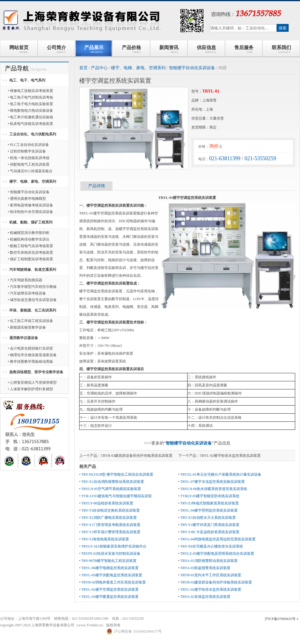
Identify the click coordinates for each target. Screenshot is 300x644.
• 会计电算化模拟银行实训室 (30, 348)
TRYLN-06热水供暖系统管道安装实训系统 (214, 489)
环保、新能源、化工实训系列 (33, 310)
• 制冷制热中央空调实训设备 (30, 212)
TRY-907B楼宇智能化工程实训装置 (109, 561)
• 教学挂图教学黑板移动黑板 (30, 362)
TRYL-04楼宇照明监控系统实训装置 (209, 510)
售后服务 (244, 49)
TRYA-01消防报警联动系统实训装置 (209, 561)
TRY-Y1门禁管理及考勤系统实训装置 (111, 525)
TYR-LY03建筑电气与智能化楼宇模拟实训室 (117, 496)
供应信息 (206, 49)
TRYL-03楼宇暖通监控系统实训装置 (110, 597)
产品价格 (131, 49)
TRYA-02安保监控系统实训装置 (205, 597)
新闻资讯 (169, 49)
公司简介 (56, 49)
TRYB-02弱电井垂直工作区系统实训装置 (114, 582)
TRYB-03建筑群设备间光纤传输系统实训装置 (137, 456)
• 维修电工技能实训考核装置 (30, 91)
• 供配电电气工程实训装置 (29, 164)
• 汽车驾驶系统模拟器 (25, 280)
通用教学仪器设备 (24, 338)
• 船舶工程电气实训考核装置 (30, 246)
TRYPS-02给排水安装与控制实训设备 (111, 554)
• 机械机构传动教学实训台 (29, 239)
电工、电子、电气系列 (27, 80)
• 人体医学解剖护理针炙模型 (30, 389)
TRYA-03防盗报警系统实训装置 (205, 568)
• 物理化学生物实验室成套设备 (32, 355)
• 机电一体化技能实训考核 (29, 158)
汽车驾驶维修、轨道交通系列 (33, 270)
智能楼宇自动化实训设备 (192, 68)
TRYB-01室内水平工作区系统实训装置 (211, 575)
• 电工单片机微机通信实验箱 (30, 117)
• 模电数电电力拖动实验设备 (30, 111)
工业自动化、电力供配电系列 (33, 134)
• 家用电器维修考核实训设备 (30, 205)
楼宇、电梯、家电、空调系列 (33, 182)
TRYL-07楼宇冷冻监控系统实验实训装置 (213, 482)
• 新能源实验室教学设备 (27, 327)
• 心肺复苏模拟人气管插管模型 (32, 383)
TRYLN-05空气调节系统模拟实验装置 (111, 489)
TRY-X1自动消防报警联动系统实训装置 (113, 482)
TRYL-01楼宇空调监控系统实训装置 (110, 589)
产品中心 (99, 68)
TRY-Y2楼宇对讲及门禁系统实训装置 (210, 525)
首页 (83, 68)
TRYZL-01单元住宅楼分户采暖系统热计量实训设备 (221, 474)
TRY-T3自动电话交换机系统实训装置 (111, 510)
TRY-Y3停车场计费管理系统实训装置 (111, 532)
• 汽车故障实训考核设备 (27, 293)
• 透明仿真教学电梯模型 (27, 199)
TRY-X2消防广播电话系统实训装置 (109, 518)
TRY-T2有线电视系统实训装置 (105, 539)
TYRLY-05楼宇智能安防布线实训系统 (210, 496)
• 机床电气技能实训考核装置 (30, 124)
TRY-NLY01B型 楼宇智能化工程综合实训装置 (117, 474)
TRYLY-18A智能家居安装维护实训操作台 (114, 546)
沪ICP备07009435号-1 (282, 619)
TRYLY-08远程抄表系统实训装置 (107, 503)
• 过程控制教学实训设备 (27, 151)
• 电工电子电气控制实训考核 (30, 97)
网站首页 (19, 49)
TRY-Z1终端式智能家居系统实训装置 (210, 503)
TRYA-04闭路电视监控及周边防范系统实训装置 (218, 539)
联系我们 (281, 49)
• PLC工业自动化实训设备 (28, 145)
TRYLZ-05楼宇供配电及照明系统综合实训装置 (217, 554)
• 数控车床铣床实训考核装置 (30, 253)
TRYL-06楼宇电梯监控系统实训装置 (110, 568)
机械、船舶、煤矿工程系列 (31, 222)
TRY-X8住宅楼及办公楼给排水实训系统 (212, 546)
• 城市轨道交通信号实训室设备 (32, 300)
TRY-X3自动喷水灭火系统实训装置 (208, 518)
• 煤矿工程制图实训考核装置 (30, 259)
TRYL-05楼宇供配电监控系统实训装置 (112, 575)
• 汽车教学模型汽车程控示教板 (32, 287)
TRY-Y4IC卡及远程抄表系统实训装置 (210, 532)
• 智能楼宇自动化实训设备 (29, 192)
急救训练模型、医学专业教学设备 (36, 372)
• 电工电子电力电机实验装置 (30, 104)
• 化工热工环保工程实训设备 (30, 321)
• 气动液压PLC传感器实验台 (30, 171)
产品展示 (94, 49)
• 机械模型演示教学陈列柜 (29, 233)
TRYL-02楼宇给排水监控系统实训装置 (230, 456)
